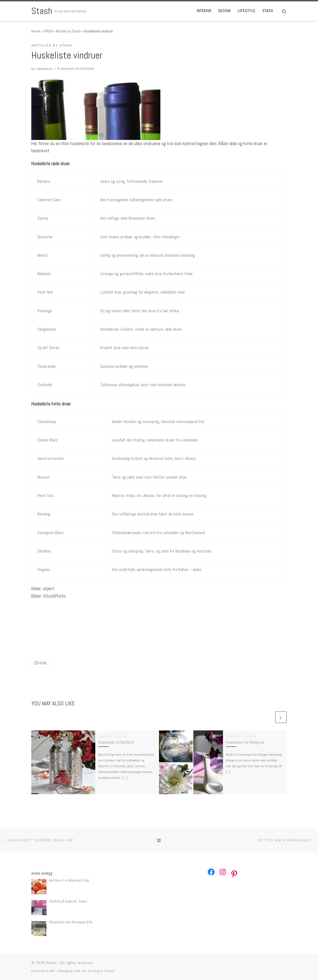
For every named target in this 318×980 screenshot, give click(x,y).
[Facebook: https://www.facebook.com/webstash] (211, 872)
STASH (48, 31)
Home (36, 31)
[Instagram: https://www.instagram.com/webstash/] (223, 872)
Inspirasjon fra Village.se (245, 742)
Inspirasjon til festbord (116, 742)
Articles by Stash (69, 31)
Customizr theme (101, 971)
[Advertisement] (96, 621)
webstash (44, 69)
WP (52, 971)
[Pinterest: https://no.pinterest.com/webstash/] (234, 874)
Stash (51, 963)
